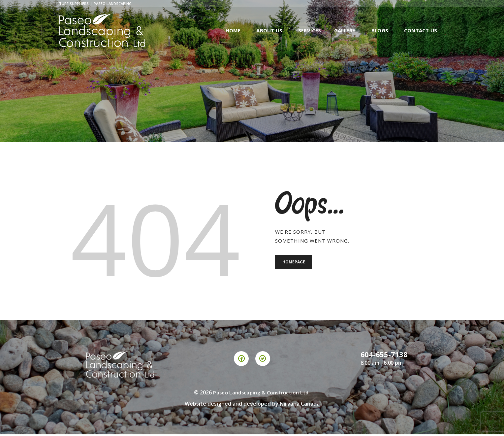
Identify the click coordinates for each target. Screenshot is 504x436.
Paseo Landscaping (113, 4)
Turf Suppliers (74, 4)
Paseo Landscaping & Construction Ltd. (262, 394)
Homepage (295, 264)
